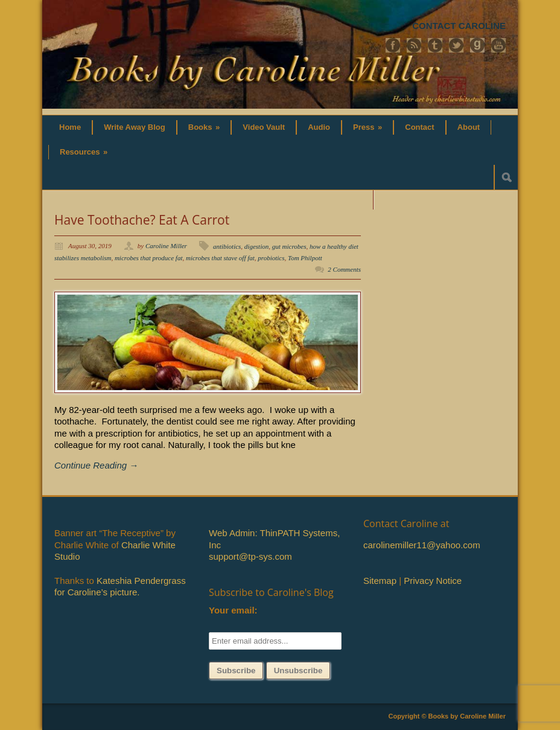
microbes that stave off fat (220, 258)
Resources (84, 152)
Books (204, 127)
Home (70, 127)
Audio (319, 127)
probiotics (271, 258)
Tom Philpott (305, 258)
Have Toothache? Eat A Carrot (142, 220)
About (469, 127)
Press (367, 127)
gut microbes (289, 246)
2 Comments (344, 269)
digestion (256, 246)
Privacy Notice (433, 581)
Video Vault (264, 127)
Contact (419, 127)
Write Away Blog (135, 127)
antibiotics (227, 246)
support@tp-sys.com (250, 556)
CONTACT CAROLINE (459, 26)
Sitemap (380, 581)
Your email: (233, 610)
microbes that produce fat (149, 258)
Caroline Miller (166, 246)
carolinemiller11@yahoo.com (422, 545)
